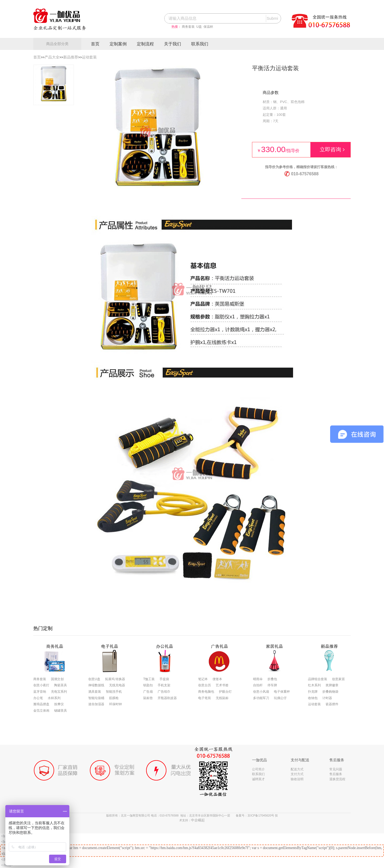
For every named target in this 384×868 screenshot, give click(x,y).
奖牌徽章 (332, 685)
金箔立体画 (41, 711)
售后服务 (336, 774)
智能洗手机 (114, 692)
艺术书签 (222, 685)
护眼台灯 (225, 692)
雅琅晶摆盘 (41, 704)
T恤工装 (149, 679)
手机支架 (164, 685)
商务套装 (188, 27)
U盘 (199, 27)
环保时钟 (115, 704)
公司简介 (258, 769)
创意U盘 (94, 679)
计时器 (327, 698)
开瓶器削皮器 (167, 698)
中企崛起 (198, 820)
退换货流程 (337, 779)
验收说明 (297, 779)
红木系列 (314, 685)
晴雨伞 (258, 679)
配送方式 (297, 769)
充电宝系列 (59, 692)
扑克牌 (313, 692)
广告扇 (148, 692)
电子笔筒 (205, 698)
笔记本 (203, 679)
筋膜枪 (114, 698)
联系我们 (200, 44)
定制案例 (118, 44)
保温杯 (208, 27)
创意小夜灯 (41, 685)
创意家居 (338, 679)
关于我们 (173, 44)
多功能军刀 (261, 698)
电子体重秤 (282, 692)
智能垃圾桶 (96, 698)
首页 (95, 44)
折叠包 (272, 679)
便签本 (217, 679)
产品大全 (52, 57)
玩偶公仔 (280, 698)
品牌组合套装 (318, 679)
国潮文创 (57, 679)
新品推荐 (71, 57)
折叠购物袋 (330, 692)
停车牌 (272, 685)
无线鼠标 (222, 698)
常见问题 (336, 769)
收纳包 (313, 698)
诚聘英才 (258, 779)
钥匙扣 (148, 685)
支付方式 (297, 774)
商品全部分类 (57, 44)
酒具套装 (95, 692)
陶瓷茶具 (61, 685)
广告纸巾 (164, 692)
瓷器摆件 (332, 704)
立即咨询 (330, 149)
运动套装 (89, 57)
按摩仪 (59, 704)
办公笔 (38, 698)
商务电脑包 (206, 692)
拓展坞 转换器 (115, 679)
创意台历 (205, 685)
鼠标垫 (148, 698)
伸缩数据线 (96, 685)
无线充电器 (117, 685)
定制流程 (145, 44)
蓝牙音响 (40, 692)
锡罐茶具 (61, 711)
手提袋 (164, 679)
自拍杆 (258, 685)
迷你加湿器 (96, 704)
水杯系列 (54, 698)
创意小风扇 (261, 692)
